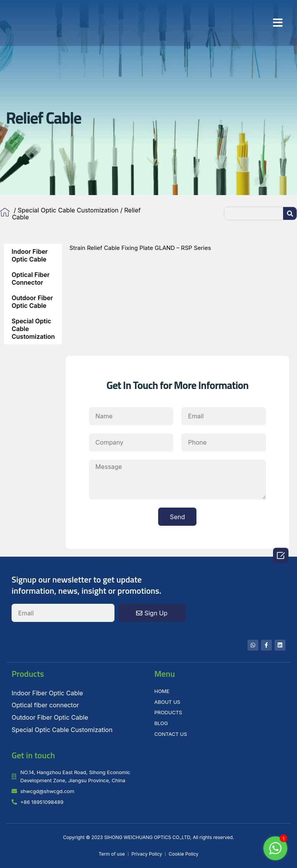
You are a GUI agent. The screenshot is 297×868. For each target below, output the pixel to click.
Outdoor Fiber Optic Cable (32, 302)
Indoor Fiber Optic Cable (30, 255)
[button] (278, 23)
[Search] (290, 213)
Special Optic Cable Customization (68, 210)
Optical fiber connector (31, 279)
